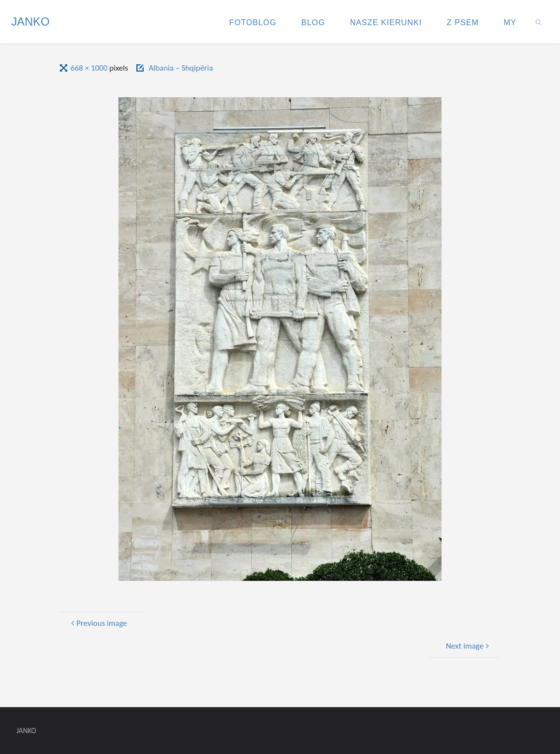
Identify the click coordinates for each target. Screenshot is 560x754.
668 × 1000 (90, 68)
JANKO (30, 22)
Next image (469, 646)
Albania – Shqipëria (181, 68)
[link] (539, 22)
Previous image (98, 623)
